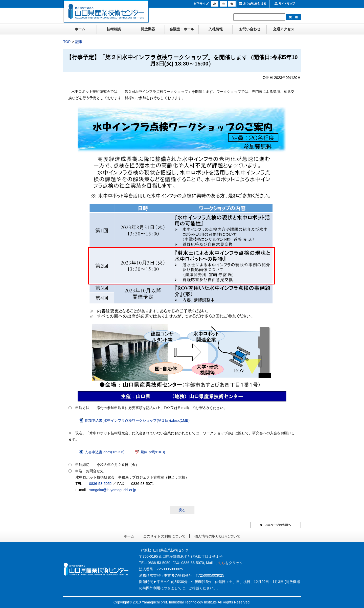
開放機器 (148, 29)
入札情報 (216, 29)
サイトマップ (285, 4)
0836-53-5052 (100, 484)
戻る (182, 510)
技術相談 (114, 29)
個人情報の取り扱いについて (217, 536)
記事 (79, 42)
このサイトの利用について (164, 536)
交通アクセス (284, 29)
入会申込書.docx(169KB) (105, 452)
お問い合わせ (250, 29)
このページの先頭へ (276, 525)
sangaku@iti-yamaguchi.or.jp (113, 490)
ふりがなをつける (252, 4)
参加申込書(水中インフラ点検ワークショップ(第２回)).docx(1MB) (137, 420)
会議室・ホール (182, 29)
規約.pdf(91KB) (153, 452)
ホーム (80, 29)
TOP (67, 42)
